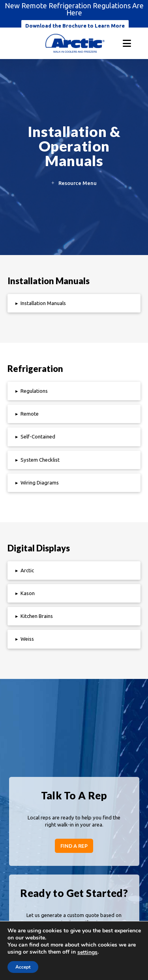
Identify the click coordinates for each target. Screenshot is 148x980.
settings (87, 952)
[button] (127, 43)
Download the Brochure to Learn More (75, 26)
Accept (23, 967)
